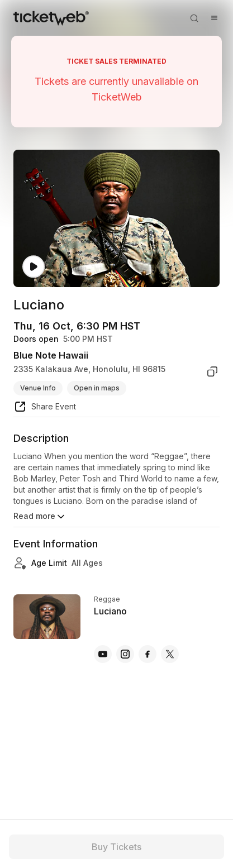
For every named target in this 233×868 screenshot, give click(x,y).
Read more (40, 517)
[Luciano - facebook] (148, 654)
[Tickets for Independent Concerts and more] (51, 18)
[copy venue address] (212, 371)
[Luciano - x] (170, 654)
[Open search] (194, 18)
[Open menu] (214, 18)
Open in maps (97, 388)
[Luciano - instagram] (125, 654)
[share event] (45, 408)
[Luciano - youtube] (103, 654)
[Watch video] (34, 267)
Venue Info (38, 388)
